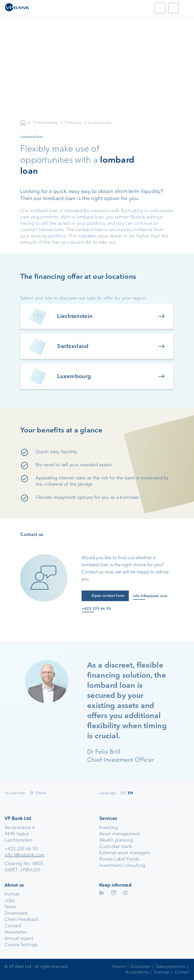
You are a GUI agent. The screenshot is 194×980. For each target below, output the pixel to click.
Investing (109, 827)
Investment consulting (122, 865)
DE (123, 793)
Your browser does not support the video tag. (97, 96)
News (10, 907)
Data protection (171, 966)
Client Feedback (21, 919)
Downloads (16, 913)
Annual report (19, 938)
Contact (13, 926)
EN (130, 793)
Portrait (12, 894)
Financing (73, 123)
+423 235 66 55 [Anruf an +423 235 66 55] (96, 609)
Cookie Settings (21, 945)
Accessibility (137, 972)
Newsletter (16, 932)
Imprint (119, 966)
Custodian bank (116, 846)
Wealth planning (116, 840)
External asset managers (125, 853)
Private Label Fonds (119, 859)
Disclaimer (141, 966)
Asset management (120, 834)
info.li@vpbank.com (25, 855)
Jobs (10, 900)
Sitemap (162, 972)
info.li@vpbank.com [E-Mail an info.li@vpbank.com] (150, 596)
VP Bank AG (23, 123)
